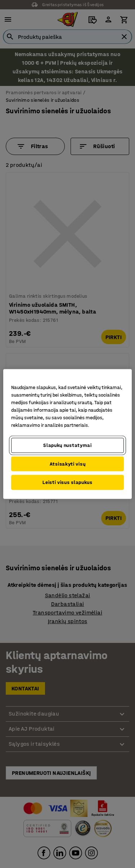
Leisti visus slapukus (67, 482)
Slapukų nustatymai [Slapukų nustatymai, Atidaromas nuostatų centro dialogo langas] (67, 445)
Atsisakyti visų (68, 464)
